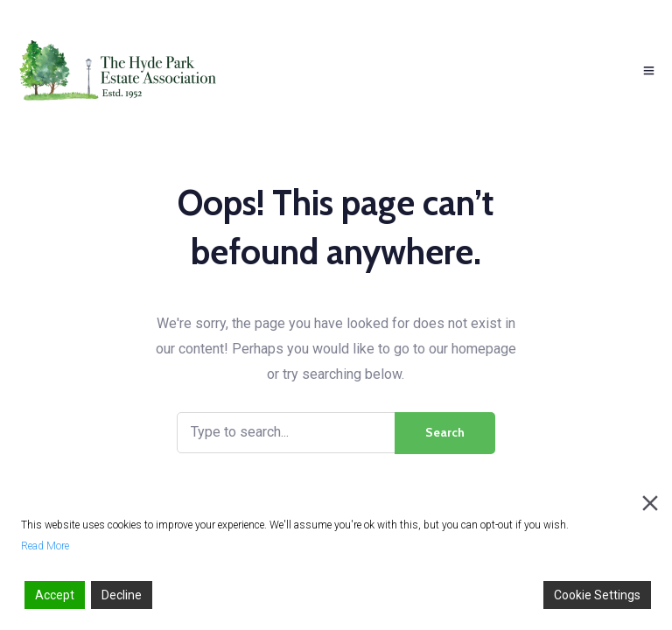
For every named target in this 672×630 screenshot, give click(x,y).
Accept (55, 595)
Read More (45, 546)
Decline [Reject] (122, 595)
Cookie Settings (597, 595)
